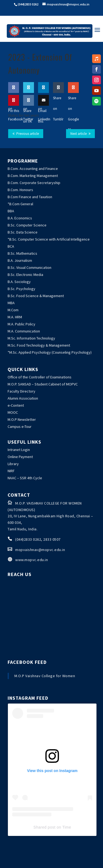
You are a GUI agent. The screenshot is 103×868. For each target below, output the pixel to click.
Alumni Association (23, 398)
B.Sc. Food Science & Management (36, 296)
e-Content (16, 405)
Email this (43, 111)
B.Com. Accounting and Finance (33, 169)
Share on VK (29, 111)
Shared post (44, 827)
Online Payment (20, 457)
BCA (11, 246)
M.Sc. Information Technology (31, 338)
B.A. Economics (20, 218)
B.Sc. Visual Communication (29, 267)
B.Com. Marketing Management (33, 176)
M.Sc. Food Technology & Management (39, 345)
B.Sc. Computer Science (27, 225)
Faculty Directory (21, 391)
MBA (11, 303)
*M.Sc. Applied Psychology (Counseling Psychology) (50, 352)
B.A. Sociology (19, 282)
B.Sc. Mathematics (22, 253)
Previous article (28, 134)
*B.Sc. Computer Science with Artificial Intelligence (49, 239)
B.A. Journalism (20, 260)
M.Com (13, 310)
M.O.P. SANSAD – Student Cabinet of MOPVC (43, 384)
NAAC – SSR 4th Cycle (25, 478)
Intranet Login (19, 450)
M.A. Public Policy (21, 324)
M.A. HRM (15, 317)
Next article (79, 134)
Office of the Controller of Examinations (40, 377)
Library (13, 464)
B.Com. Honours (20, 190)
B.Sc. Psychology (21, 289)
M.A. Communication (24, 331)
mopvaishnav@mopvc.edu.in (40, 550)
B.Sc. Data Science (23, 232)
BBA (11, 211)
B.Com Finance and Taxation (30, 197)
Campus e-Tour (20, 427)
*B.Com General (20, 204)
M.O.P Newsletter (22, 419)
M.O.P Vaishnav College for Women (45, 676)
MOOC (13, 412)
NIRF (11, 471)
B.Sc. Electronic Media (25, 275)
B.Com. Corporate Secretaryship (34, 183)
